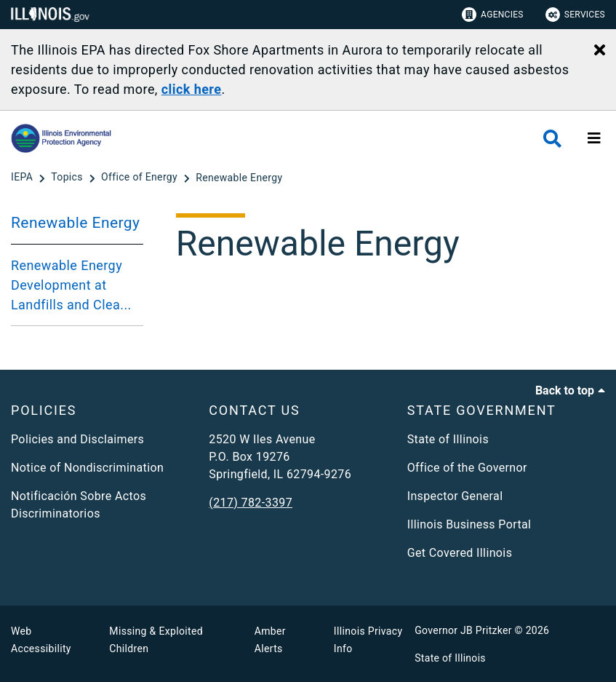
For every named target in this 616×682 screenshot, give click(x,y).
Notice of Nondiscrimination (87, 468)
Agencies (493, 15)
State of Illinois (448, 439)
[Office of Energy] (141, 178)
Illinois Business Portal (469, 524)
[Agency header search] (552, 139)
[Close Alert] (600, 51)
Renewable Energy (75, 223)
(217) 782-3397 (251, 503)
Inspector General (455, 496)
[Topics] (68, 178)
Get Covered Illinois (460, 553)
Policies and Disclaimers (77, 439)
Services (575, 15)
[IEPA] (23, 178)
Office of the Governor (467, 468)
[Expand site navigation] (594, 138)
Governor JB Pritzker (463, 630)
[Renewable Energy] (239, 178)
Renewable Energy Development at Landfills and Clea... (71, 285)
